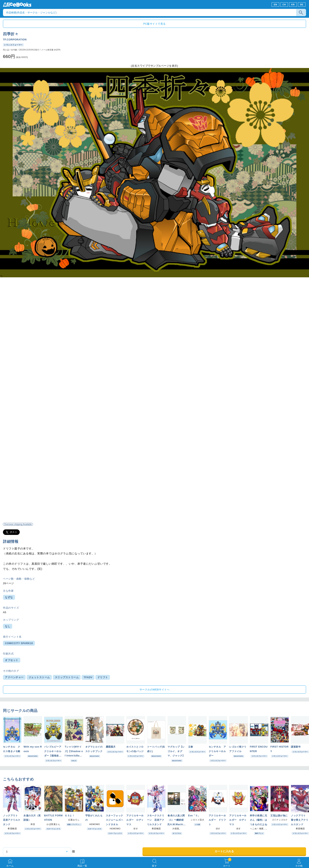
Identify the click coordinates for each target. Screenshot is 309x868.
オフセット (12, 660)
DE (302, 5)
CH (284, 5)
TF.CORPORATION (15, 40)
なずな (9, 597)
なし (8, 626)
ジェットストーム (39, 677)
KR (293, 5)
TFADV (88, 677)
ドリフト (103, 677)
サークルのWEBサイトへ (154, 690)
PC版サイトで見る (154, 24)
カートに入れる (224, 851)
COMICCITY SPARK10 (19, 643)
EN (275, 5)
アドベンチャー (14, 677)
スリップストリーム (67, 677)
